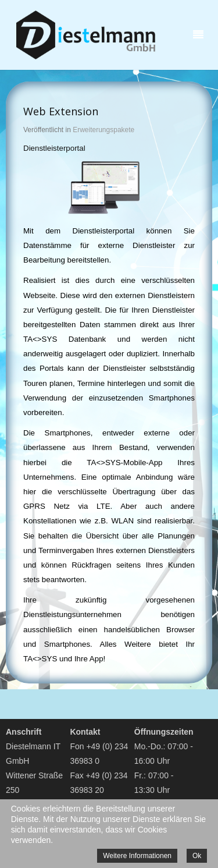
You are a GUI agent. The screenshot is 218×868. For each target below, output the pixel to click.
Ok (197, 856)
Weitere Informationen (137, 856)
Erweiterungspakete (103, 130)
